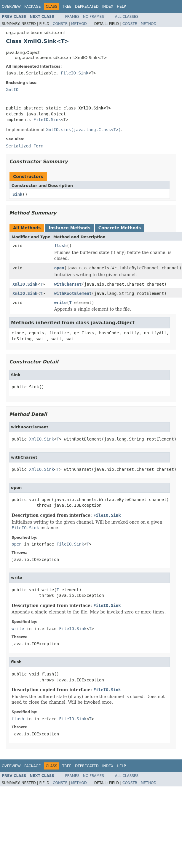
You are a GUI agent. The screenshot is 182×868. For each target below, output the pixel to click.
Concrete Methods (120, 228)
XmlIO (12, 90)
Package (32, 7)
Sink (17, 194)
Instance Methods (69, 228)
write (60, 303)
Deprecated (87, 7)
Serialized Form (25, 146)
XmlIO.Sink (25, 284)
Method (79, 24)
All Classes (127, 17)
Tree (67, 7)
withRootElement (73, 293)
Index (108, 7)
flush (60, 246)
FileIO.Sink (75, 73)
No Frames (94, 17)
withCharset (68, 284)
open (59, 268)
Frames (72, 17)
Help (121, 7)
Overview (11, 7)
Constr (60, 24)
